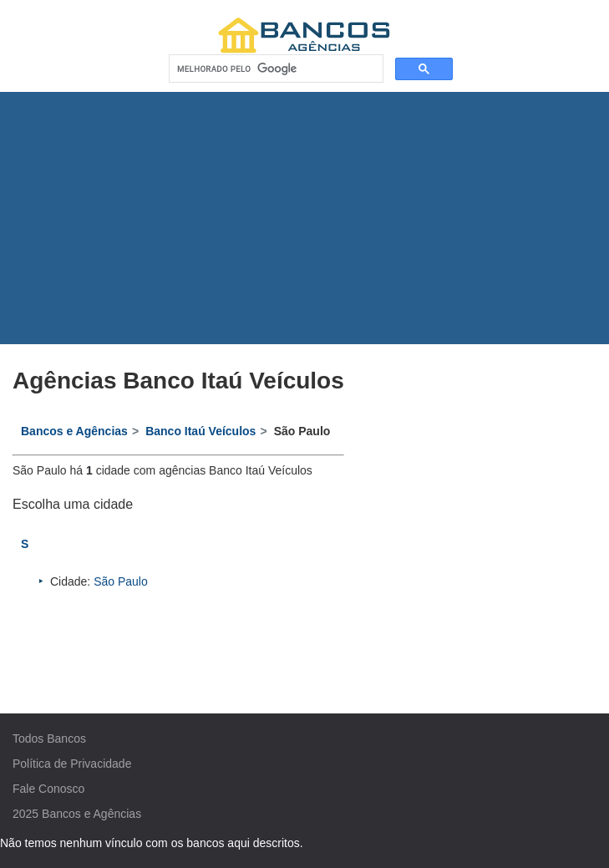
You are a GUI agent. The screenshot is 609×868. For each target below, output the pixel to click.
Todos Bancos (49, 739)
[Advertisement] (305, 218)
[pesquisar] (274, 69)
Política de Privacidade (72, 764)
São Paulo (121, 581)
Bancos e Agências (91, 814)
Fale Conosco (48, 789)
